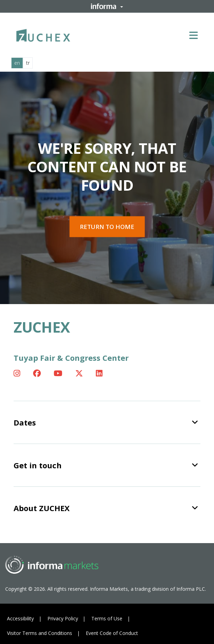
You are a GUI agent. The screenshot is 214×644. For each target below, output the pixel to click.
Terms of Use (107, 618)
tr (28, 63)
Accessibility (20, 618)
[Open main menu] (196, 35)
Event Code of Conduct (112, 633)
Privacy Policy (63, 618)
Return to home (107, 227)
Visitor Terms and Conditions (40, 633)
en (17, 63)
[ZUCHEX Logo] (43, 34)
